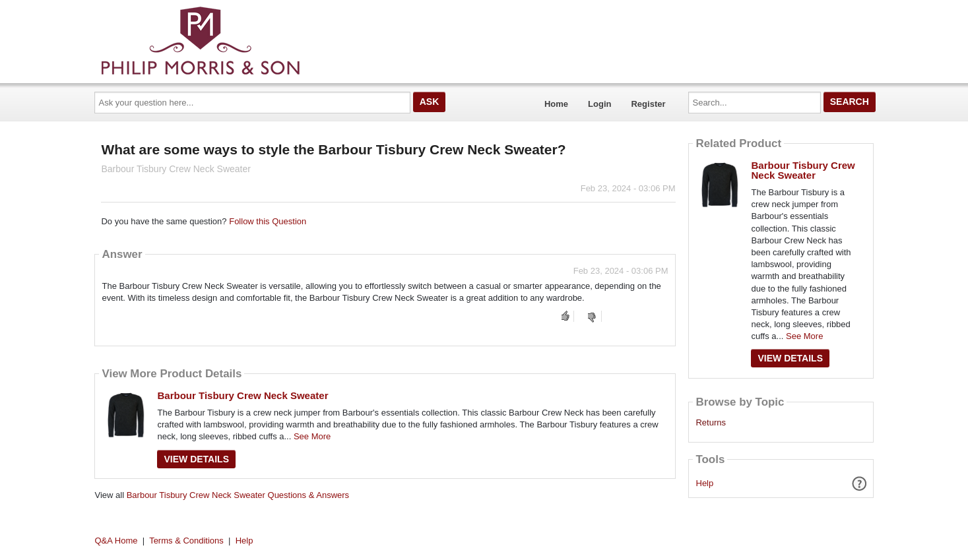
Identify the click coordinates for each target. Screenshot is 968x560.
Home (556, 104)
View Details (196, 459)
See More (312, 436)
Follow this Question (268, 221)
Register (648, 104)
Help (705, 483)
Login (599, 104)
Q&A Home (116, 541)
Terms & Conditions (186, 541)
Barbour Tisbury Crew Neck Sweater (242, 395)
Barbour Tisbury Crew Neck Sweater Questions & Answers (238, 495)
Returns (711, 423)
